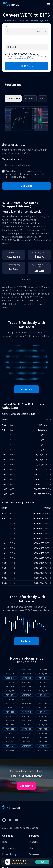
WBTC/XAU (27, 742)
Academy (34, 842)
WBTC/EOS (43, 691)
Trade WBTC (26, 66)
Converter (34, 854)
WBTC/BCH (10, 674)
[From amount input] (19, 31)
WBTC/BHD (43, 674)
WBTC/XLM (10, 746)
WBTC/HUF (27, 699)
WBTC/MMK (27, 712)
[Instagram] (4, 820)
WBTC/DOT (26, 691)
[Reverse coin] (27, 38)
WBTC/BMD (10, 678)
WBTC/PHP (26, 720)
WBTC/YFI (43, 746)
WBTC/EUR (27, 695)
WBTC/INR (27, 703)
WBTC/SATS (43, 750)
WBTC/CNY (27, 686)
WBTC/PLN (10, 725)
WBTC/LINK (26, 750)
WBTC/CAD (26, 682)
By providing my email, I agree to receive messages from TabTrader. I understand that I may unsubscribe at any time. (28, 174)
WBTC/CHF (43, 682)
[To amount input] (19, 47)
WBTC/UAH (43, 733)
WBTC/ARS (27, 669)
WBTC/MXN (43, 712)
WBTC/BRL (43, 678)
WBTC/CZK (43, 686)
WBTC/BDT (27, 674)
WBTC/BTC (10, 682)
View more (26, 280)
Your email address (12, 159)
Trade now (27, 389)
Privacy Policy (9, 854)
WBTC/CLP (10, 686)
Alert (43, 99)
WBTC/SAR (43, 725)
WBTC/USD (10, 737)
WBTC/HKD (10, 699)
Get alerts (26, 186)
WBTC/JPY (43, 703)
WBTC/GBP (43, 695)
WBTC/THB (43, 729)
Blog (5, 842)
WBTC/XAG (10, 742)
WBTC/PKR (43, 720)
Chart (32, 848)
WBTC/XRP (26, 746)
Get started (26, 786)
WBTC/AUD (43, 669)
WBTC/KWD (26, 708)
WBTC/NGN (27, 716)
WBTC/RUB (26, 725)
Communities (9, 848)
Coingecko (19, 59)
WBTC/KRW (10, 708)
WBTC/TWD (26, 733)
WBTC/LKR (43, 708)
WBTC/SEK (10, 729)
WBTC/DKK (10, 691)
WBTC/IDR (43, 699)
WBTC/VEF (27, 737)
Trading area (13, 99)
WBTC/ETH (10, 695)
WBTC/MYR (10, 716)
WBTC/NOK (43, 716)
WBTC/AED (10, 669)
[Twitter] (10, 820)
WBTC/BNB (26, 678)
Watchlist (30, 99)
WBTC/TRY (10, 733)
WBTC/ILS (10, 703)
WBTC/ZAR (10, 750)
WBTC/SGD (27, 729)
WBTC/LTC (10, 712)
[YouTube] (16, 820)
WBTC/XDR (43, 742)
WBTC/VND (43, 737)
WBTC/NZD (10, 720)
